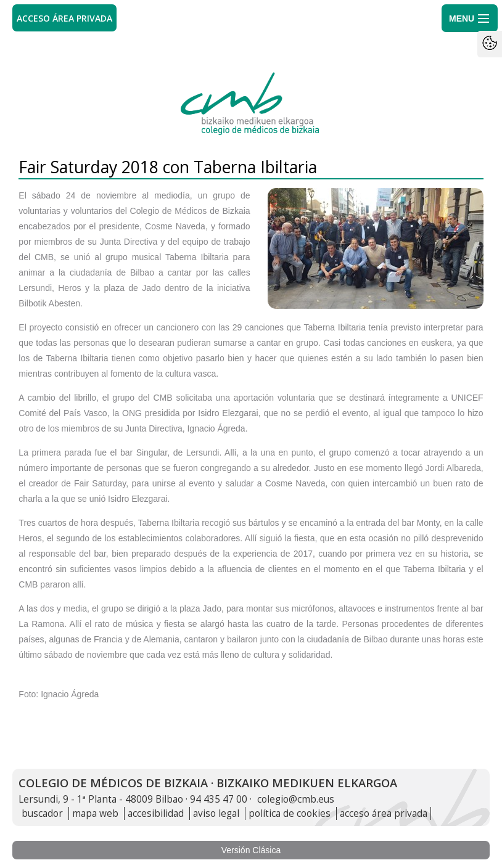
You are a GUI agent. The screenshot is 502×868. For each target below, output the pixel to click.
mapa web (95, 813)
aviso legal (216, 813)
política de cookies (290, 813)
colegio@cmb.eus (296, 799)
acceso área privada (384, 813)
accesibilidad (156, 813)
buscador (42, 813)
